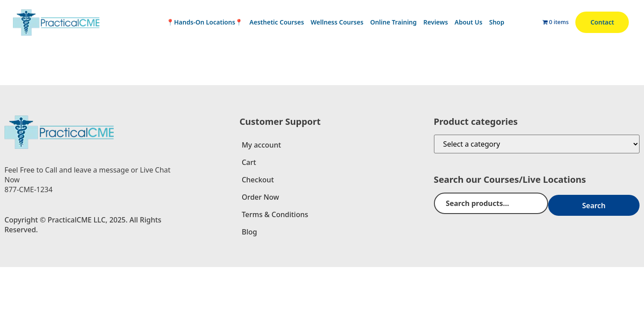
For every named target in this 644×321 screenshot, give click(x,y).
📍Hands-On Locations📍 (204, 22)
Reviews (436, 22)
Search (613, 203)
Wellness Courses (337, 22)
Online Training (393, 22)
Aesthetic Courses (277, 22)
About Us (468, 22)
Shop (497, 22)
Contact (602, 22)
